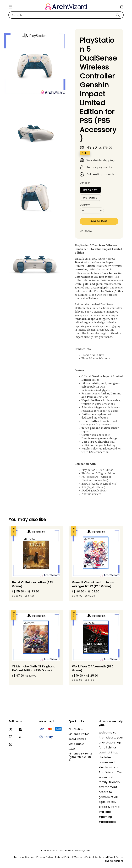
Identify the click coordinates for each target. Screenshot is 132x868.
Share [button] (86, 231)
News (72, 749)
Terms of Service (24, 857)
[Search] (118, 15)
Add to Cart (99, 221)
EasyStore (85, 851)
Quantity (85, 205)
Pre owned (90, 198)
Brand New (90, 190)
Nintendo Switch (79, 734)
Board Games (77, 739)
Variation (85, 183)
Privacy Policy (45, 857)
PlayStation (76, 729)
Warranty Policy (83, 857)
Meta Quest (76, 744)
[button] (10, 7)
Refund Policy (63, 857)
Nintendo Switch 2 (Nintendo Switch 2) (80, 757)
